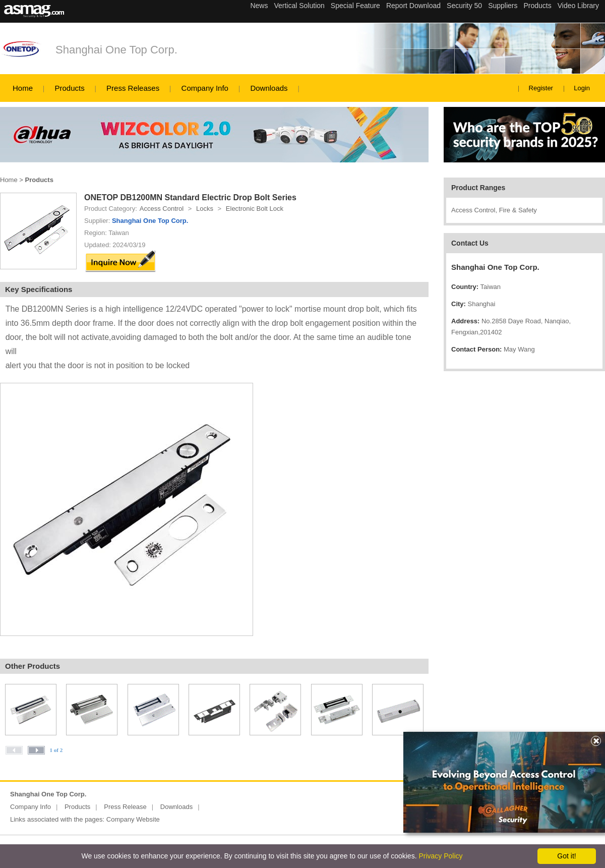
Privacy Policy (440, 856)
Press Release (125, 807)
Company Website (133, 819)
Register (541, 88)
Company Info (205, 88)
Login (582, 88)
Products (69, 88)
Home (23, 88)
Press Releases (133, 88)
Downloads (269, 88)
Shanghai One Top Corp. (116, 50)
